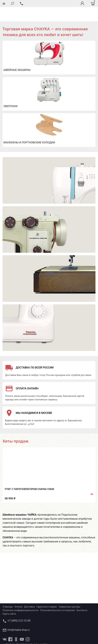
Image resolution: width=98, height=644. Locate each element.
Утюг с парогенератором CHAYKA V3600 (29, 475)
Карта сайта (9, 600)
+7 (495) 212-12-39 (19, 606)
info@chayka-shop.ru (19, 616)
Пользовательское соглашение (57, 596)
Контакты (82, 596)
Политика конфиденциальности (20, 596)
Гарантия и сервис (47, 593)
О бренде (8, 593)
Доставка (30, 593)
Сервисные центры (69, 593)
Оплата (18, 593)
